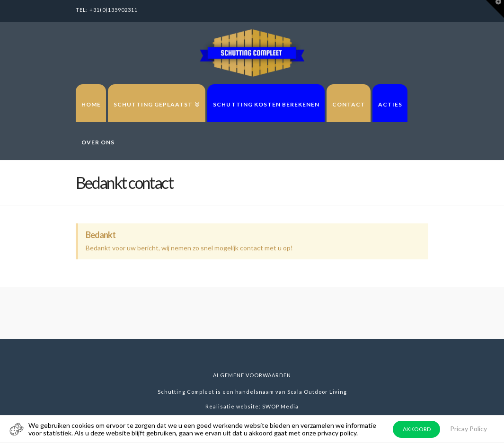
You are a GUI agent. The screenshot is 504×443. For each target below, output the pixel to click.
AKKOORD (417, 429)
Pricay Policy (469, 429)
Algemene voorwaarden (252, 375)
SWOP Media (280, 406)
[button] (495, 9)
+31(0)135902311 (114, 10)
